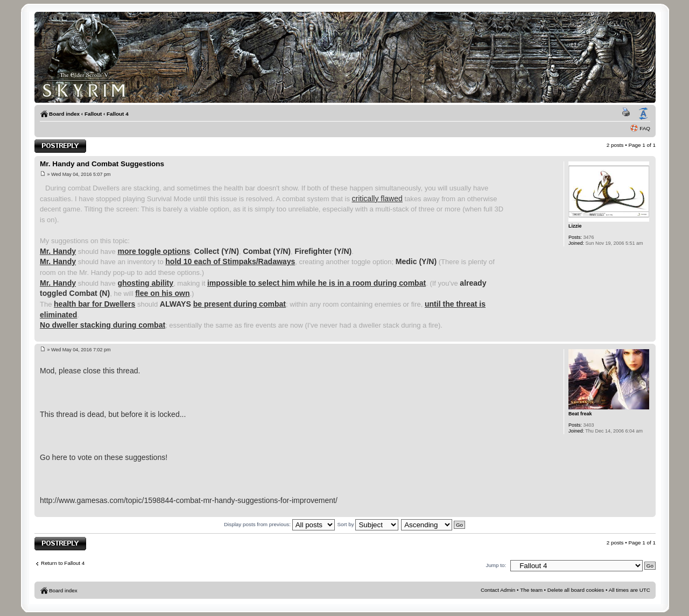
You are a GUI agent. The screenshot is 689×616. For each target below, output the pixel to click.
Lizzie (575, 226)
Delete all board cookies (576, 590)
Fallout (93, 114)
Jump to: (496, 565)
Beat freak (580, 414)
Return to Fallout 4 (63, 563)
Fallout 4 (118, 114)
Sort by (368, 524)
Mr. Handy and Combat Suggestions (102, 164)
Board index (64, 114)
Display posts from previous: (279, 524)
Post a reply (60, 146)
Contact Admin (498, 590)
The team (531, 590)
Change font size (643, 114)
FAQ (645, 128)
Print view (628, 114)
